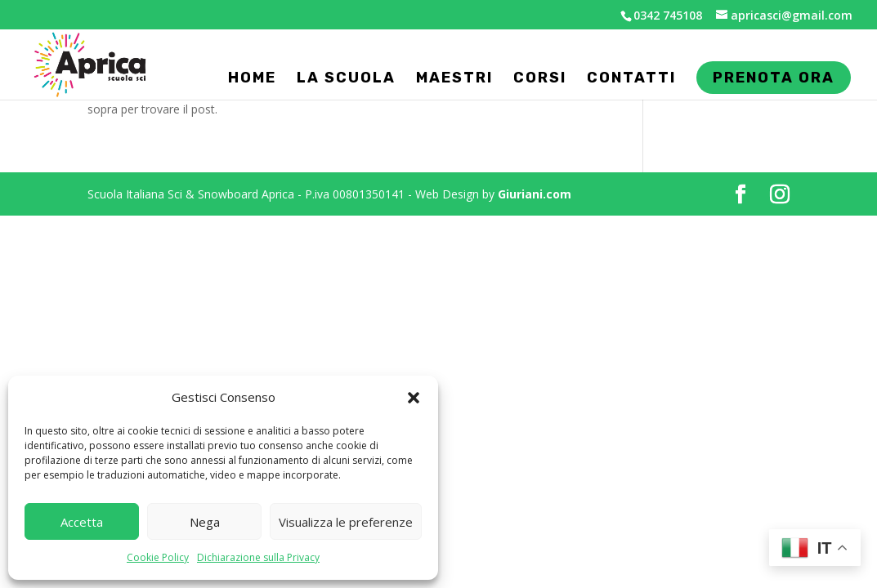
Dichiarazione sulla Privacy (258, 557)
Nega (205, 522)
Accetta (82, 522)
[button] (414, 398)
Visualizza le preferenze (346, 522)
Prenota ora (774, 82)
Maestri (454, 79)
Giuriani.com (535, 194)
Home (252, 79)
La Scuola (346, 79)
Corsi (540, 79)
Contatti (631, 79)
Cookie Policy (158, 557)
